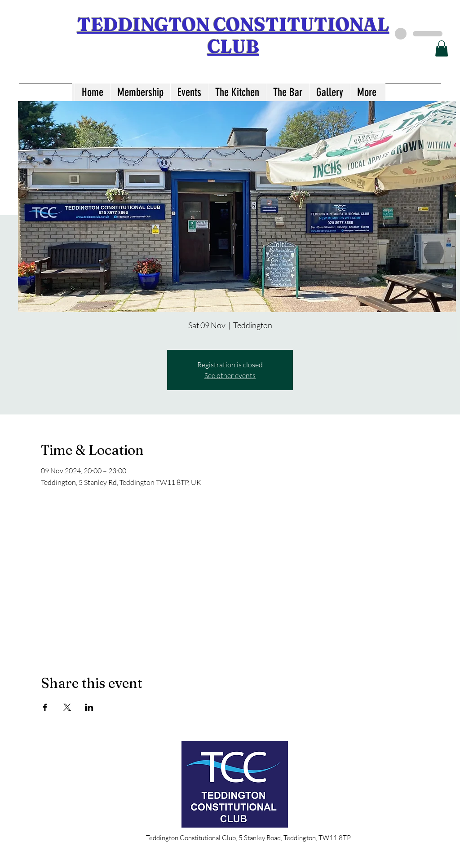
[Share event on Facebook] (45, 707)
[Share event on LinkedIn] (89, 707)
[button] (442, 48)
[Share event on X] (67, 707)
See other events (230, 375)
